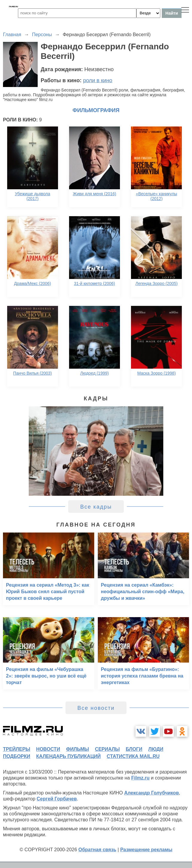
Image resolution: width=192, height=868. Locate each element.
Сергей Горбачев (57, 799)
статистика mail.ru (133, 756)
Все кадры (96, 507)
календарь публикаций (68, 756)
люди (156, 749)
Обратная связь (97, 850)
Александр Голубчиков (151, 793)
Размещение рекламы (146, 850)
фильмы (77, 749)
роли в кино (98, 80)
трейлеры (17, 749)
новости (48, 749)
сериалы (107, 749)
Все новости (96, 708)
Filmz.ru (140, 778)
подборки (17, 756)
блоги (134, 749)
